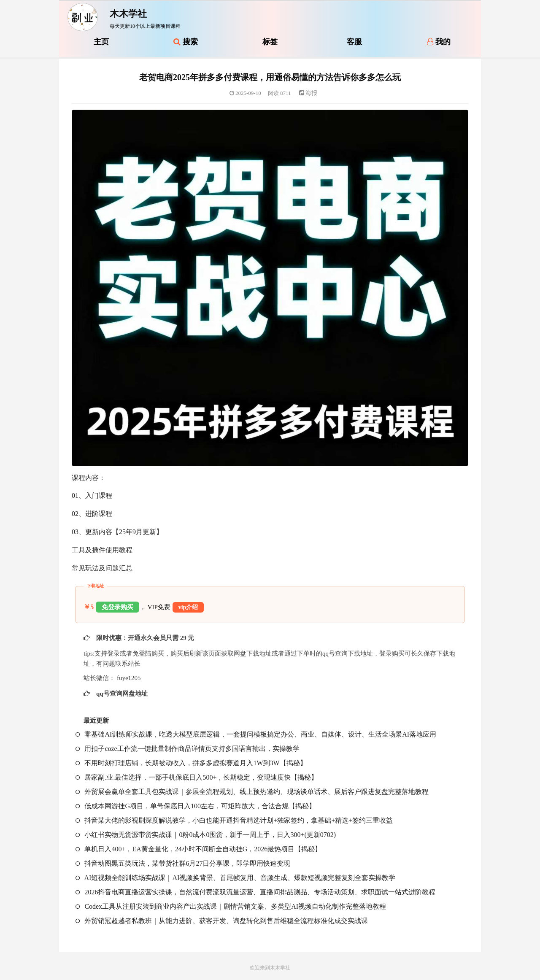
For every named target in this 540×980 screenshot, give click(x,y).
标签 (270, 42)
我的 (439, 42)
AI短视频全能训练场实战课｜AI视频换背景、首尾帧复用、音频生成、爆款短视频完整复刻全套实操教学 (235, 878)
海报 (308, 93)
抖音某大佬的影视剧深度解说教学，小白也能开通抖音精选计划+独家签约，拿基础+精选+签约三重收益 (234, 820)
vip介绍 (188, 607)
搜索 (186, 42)
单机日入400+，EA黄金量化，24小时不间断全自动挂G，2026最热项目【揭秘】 (198, 849)
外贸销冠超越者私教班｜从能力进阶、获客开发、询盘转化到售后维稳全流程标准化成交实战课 (222, 921)
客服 (354, 42)
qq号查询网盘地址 (121, 694)
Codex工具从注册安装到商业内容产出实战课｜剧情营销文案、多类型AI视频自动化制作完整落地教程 (231, 906)
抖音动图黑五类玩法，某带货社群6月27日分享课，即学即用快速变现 (183, 863)
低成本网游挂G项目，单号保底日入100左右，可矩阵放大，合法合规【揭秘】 (196, 806)
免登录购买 (117, 607)
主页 (101, 42)
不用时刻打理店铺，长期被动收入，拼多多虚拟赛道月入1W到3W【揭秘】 (191, 763)
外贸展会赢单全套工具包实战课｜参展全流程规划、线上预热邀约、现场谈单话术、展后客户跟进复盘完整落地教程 (252, 792)
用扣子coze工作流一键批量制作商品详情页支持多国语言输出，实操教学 (187, 749)
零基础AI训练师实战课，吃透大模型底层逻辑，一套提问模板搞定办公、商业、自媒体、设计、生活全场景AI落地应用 (256, 734)
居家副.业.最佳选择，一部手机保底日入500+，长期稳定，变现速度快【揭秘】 (197, 777)
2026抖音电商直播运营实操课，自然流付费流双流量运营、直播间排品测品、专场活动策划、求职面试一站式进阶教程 (255, 892)
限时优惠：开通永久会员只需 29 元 (144, 638)
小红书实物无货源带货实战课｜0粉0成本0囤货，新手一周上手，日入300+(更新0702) (206, 835)
